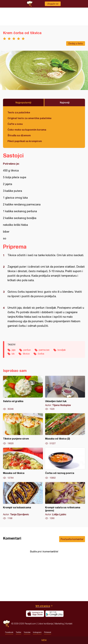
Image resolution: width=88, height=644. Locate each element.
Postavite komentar (72, 539)
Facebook (9, 632)
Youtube (27, 632)
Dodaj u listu (76, 43)
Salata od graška (23, 393)
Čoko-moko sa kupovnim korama (27, 130)
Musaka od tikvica (23, 463)
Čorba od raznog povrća (65, 463)
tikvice (26, 354)
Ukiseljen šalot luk (65, 393)
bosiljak (62, 350)
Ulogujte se (53, 4)
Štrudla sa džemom (19, 135)
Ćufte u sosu (15, 124)
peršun (27, 350)
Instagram (37, 632)
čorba (41, 354)
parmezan (44, 350)
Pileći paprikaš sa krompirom (25, 141)
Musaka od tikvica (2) (65, 429)
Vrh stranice (43, 606)
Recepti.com (6, 624)
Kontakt (69, 624)
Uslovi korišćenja (45, 624)
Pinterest (48, 632)
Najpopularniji (23, 102)
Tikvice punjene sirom (23, 429)
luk (13, 354)
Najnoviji (65, 102)
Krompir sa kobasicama (23, 501)
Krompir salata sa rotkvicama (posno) (65, 501)
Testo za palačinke (19, 112)
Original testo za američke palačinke (29, 118)
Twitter (19, 632)
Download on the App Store (35, 614)
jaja (14, 350)
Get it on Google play (54, 614)
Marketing (59, 624)
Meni (44, 640)
